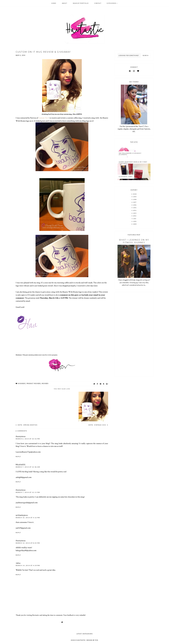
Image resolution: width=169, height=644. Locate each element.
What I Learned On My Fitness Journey (134, 241)
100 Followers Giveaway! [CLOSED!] (130, 154)
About (65, 3)
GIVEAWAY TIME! (126, 177)
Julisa (18, 563)
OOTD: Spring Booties (27, 425)
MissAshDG (21, 465)
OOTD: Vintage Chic (98, 425)
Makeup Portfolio (81, 3)
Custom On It (44, 118)
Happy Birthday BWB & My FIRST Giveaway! (133, 163)
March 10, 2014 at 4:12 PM (28, 518)
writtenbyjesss (22, 515)
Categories (111, 3)
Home (54, 3)
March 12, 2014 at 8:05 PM (28, 543)
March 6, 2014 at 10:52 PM (28, 439)
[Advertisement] (134, 334)
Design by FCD (92, 640)
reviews (45, 384)
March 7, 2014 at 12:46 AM (28, 467)
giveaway (22, 384)
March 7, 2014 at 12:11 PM (28, 492)
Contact (98, 3)
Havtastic (81, 640)
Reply (18, 456)
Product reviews (34, 384)
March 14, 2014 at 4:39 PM (28, 565)
